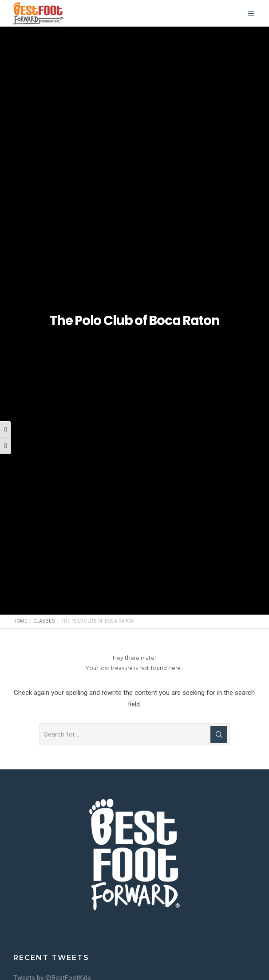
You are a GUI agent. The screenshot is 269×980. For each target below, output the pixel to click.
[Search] (219, 734)
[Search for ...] (134, 734)
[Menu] (248, 13)
